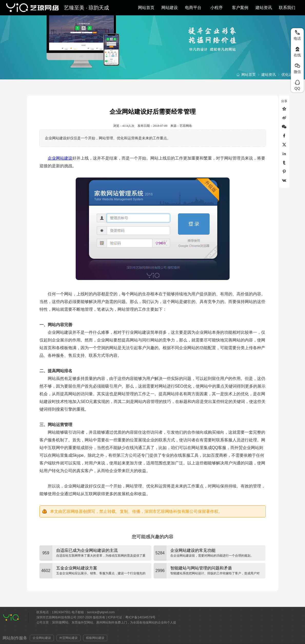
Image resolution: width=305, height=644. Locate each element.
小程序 (217, 8)
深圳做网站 (60, 622)
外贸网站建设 (68, 638)
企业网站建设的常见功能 (193, 550)
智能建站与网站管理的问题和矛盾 (201, 568)
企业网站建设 (60, 158)
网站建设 (170, 8)
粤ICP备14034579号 (140, 617)
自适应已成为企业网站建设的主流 (87, 550)
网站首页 (146, 8)
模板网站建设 (95, 638)
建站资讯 (264, 8)
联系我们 (287, 8)
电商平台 (193, 8)
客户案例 (240, 8)
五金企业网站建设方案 (77, 568)
